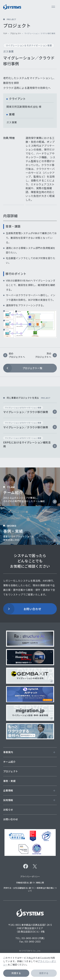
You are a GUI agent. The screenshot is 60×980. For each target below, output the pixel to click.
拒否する (44, 973)
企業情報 (29, 790)
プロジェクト (16, 33)
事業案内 (29, 752)
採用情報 (29, 800)
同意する (16, 973)
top (5, 33)
